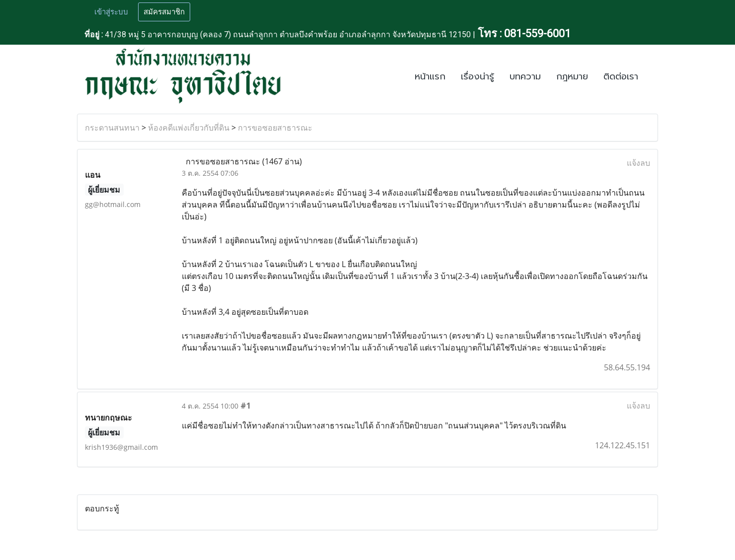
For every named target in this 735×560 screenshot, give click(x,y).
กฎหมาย (572, 76)
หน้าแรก (430, 76)
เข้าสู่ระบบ (111, 12)
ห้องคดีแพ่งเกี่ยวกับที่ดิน (189, 128)
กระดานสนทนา (112, 128)
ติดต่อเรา (621, 76)
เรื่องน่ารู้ (478, 76)
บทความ (525, 76)
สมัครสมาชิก (164, 12)
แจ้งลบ (638, 163)
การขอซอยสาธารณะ (275, 128)
